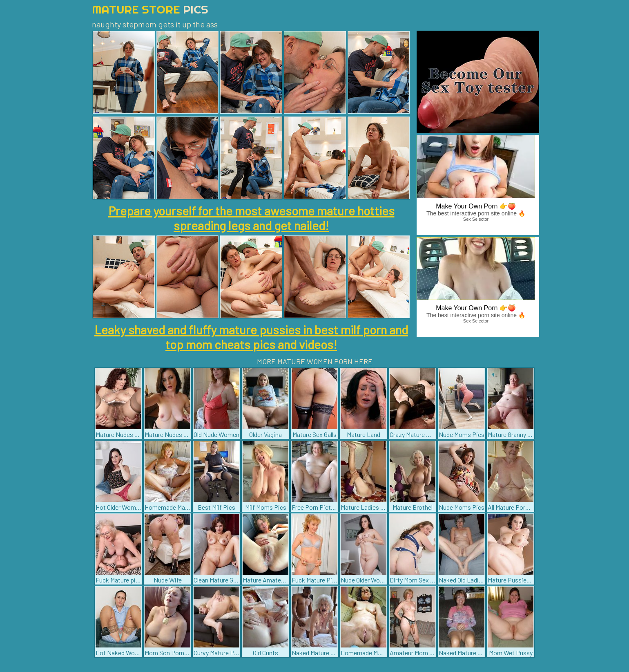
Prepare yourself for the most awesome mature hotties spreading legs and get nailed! (251, 218)
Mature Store (150, 9)
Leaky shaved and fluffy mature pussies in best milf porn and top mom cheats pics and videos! (251, 337)
